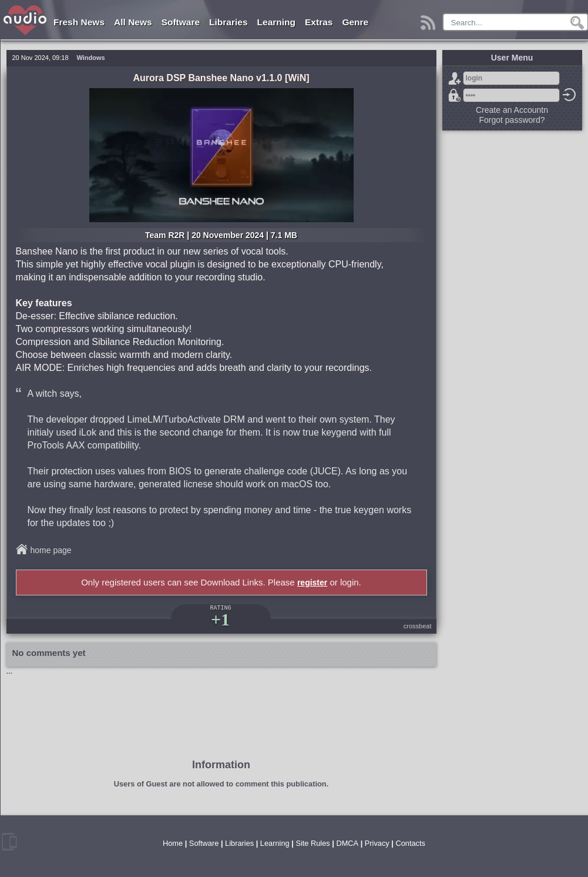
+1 (220, 619)
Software (181, 22)
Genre (355, 22)
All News (133, 22)
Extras (319, 22)
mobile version (9, 842)
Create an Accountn (512, 110)
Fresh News (79, 22)
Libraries (228, 22)
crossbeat (418, 626)
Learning (276, 22)
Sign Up (455, 78)
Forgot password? (455, 95)
